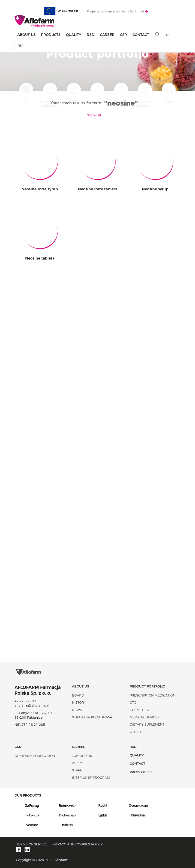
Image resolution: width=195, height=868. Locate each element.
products (51, 35)
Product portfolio (147, 686)
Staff (77, 770)
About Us (26, 35)
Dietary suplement (145, 95)
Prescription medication (50, 95)
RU (20, 46)
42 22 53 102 (25, 701)
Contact (141, 35)
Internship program (91, 778)
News (77, 710)
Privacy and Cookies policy (78, 844)
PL (168, 35)
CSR (123, 35)
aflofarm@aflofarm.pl (32, 706)
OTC (74, 93)
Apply (77, 763)
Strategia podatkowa (92, 717)
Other (169, 93)
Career (107, 35)
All (26, 93)
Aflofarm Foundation (35, 756)
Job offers (82, 756)
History (79, 703)
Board (78, 695)
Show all (94, 115)
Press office (141, 772)
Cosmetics (97, 93)
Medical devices (121, 95)
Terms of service (32, 844)
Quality (74, 35)
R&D (91, 35)
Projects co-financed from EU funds (117, 11)
